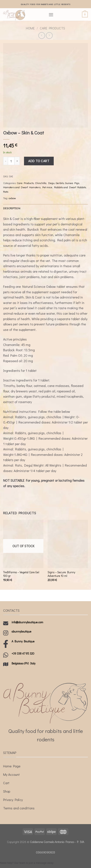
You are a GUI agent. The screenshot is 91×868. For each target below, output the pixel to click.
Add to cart (39, 161)
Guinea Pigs (72, 183)
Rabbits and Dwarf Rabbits (70, 187)
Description (12, 208)
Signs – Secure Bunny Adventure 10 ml (61, 574)
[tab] (45, 208)
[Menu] (51, 15)
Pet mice (47, 187)
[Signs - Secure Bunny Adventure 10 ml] (68, 544)
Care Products (52, 28)
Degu (51, 183)
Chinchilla (41, 183)
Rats (6, 192)
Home (30, 28)
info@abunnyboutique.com (27, 622)
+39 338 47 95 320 (23, 654)
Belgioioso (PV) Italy (23, 663)
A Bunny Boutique (23, 641)
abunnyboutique (21, 631)
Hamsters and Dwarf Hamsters (22, 187)
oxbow (12, 198)
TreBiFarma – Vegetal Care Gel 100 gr (21, 574)
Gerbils (60, 183)
